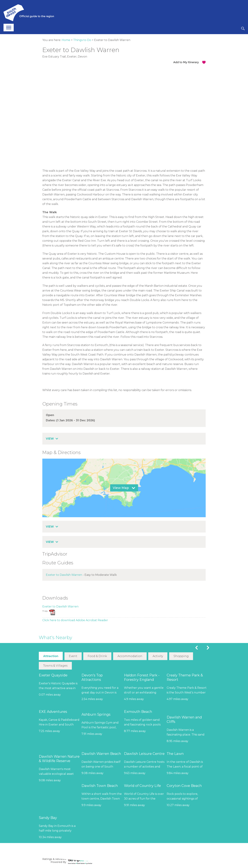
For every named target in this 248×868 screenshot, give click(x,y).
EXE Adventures (53, 712)
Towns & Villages (55, 666)
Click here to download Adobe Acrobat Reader (75, 620)
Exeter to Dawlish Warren (64, 575)
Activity (158, 656)
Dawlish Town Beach (100, 786)
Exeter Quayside (53, 675)
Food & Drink (97, 656)
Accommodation (130, 656)
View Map (121, 488)
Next (208, 648)
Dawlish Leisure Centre (144, 754)
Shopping (181, 656)
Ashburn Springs (96, 715)
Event (73, 656)
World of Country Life (142, 786)
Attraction (51, 656)
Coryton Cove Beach (184, 786)
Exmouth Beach (138, 712)
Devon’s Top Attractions (92, 678)
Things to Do (82, 40)
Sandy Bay (48, 818)
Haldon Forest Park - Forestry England (142, 678)
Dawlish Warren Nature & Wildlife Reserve (59, 759)
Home (66, 40)
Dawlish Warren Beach (101, 754)
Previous (197, 648)
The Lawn (175, 754)
